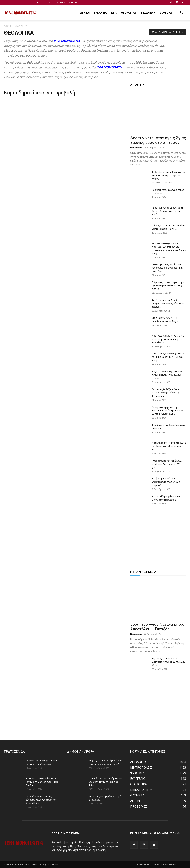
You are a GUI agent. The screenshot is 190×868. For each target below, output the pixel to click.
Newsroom (136, 147)
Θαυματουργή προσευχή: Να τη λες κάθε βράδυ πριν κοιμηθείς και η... (168, 357)
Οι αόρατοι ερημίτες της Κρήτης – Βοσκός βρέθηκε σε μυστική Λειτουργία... (168, 411)
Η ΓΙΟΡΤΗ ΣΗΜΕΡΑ (143, 572)
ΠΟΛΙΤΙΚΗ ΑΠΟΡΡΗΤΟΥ (65, 3)
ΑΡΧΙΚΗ (85, 13)
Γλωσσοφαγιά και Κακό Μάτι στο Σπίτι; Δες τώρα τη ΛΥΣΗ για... (167, 464)
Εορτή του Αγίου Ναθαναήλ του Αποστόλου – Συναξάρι (157, 627)
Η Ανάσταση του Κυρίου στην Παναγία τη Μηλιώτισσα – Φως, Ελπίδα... (42, 782)
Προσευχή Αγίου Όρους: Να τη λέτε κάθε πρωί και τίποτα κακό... (168, 211)
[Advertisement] (158, 540)
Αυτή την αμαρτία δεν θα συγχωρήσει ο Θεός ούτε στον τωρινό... (168, 304)
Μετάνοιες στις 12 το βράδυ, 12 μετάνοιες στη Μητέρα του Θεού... (169, 446)
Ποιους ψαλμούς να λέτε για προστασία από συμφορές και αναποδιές (167, 268)
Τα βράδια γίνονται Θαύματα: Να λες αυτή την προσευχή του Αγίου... (169, 175)
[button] (181, 13)
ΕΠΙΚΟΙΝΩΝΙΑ (44, 3)
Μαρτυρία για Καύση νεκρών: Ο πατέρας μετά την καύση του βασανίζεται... (168, 339)
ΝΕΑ (114, 13)
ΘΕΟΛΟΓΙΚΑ (128, 13)
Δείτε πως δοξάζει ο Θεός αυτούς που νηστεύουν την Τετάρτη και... (166, 393)
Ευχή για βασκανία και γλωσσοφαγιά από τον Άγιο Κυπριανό (166, 482)
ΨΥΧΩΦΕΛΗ (148, 13)
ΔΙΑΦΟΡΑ (166, 13)
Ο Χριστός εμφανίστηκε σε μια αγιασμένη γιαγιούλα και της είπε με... (168, 286)
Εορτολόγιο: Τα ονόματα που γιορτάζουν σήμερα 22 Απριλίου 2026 (168, 662)
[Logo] (21, 13)
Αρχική (8, 26)
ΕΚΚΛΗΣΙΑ (100, 13)
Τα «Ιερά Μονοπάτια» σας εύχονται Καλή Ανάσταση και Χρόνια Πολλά (41, 800)
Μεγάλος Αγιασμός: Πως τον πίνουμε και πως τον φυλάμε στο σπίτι (167, 375)
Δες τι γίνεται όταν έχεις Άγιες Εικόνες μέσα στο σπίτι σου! (158, 140)
